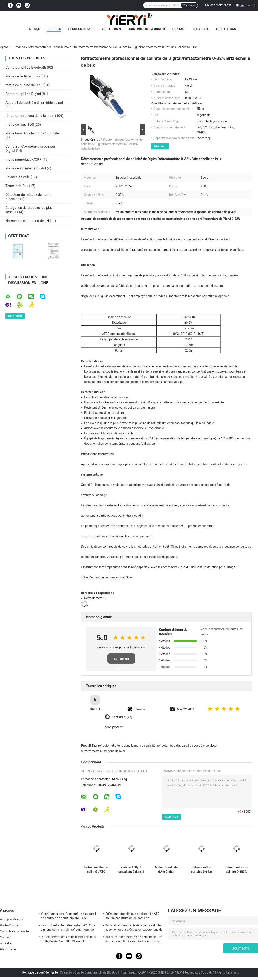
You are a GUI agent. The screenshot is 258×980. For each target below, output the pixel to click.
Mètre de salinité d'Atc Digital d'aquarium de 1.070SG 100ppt (166, 870)
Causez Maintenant (218, 5)
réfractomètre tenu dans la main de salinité (127, 746)
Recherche (189, 5)
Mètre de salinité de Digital (26, 168)
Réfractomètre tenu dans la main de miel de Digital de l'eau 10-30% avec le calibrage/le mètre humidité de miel (68, 940)
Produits (54, 29)
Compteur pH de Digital (23, 94)
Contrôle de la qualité (147, 29)
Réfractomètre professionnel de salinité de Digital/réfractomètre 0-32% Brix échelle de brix (112, 144)
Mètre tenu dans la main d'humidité (32, 133)
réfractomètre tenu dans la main (50, 47)
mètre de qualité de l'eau (24, 85)
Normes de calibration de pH (27, 221)
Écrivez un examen (121, 660)
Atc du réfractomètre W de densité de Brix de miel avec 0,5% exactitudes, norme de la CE (134, 940)
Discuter (159, 146)
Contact (179, 29)
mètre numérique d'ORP (23, 159)
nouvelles (201, 29)
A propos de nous (81, 29)
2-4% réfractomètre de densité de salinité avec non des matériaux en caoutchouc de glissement (134, 928)
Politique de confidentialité (40, 972)
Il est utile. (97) (122, 717)
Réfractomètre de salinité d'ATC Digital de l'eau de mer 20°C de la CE (96, 870)
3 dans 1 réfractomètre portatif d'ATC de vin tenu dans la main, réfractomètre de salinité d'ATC (68, 928)
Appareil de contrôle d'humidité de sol (34, 103)
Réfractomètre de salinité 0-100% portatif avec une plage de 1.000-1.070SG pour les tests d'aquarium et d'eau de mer (236, 870)
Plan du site (8, 949)
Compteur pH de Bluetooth (26, 67)
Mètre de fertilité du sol (23, 76)
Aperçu (34, 29)
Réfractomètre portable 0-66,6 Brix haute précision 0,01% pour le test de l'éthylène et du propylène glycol (201, 870)
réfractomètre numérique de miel (103, 751)
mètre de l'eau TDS (20, 125)
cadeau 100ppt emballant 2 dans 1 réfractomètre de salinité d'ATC (131, 870)
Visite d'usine (112, 29)
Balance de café (18, 177)
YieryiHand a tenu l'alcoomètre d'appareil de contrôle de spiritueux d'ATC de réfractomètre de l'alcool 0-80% (68, 917)
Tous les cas (226, 29)
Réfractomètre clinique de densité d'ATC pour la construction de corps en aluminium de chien (132, 917)
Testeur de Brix (17, 186)
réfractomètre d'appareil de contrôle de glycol (187, 746)
